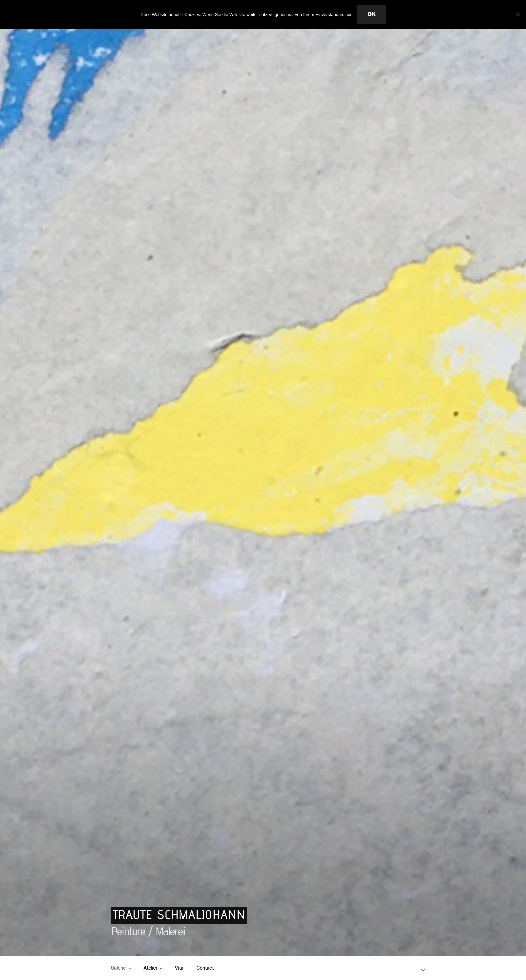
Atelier (153, 968)
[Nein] (518, 14)
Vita (179, 968)
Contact (205, 968)
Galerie (121, 968)
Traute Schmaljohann (179, 915)
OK (372, 14)
